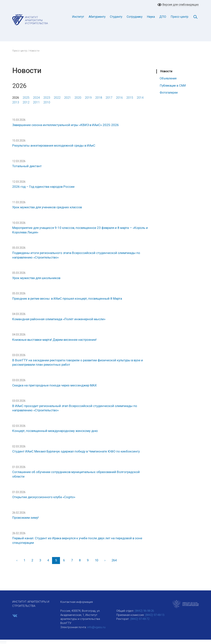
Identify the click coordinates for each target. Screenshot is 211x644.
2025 (26, 98)
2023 (47, 98)
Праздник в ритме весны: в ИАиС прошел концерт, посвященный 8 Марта (67, 299)
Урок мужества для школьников (36, 278)
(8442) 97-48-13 (155, 615)
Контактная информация (77, 602)
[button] (3, 642)
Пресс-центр (180, 17)
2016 (119, 98)
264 (114, 560)
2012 (26, 102)
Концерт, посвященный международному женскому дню (55, 431)
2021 (68, 98)
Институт (78, 17)
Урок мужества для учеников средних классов (47, 207)
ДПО (163, 17)
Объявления (168, 78)
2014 (140, 98)
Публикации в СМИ (173, 86)
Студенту (116, 17)
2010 (47, 102)
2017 (109, 98)
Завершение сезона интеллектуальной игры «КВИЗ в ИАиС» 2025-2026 (66, 125)
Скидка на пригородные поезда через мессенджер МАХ (54, 385)
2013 (16, 102)
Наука (151, 17)
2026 (16, 98)
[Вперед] (105, 561)
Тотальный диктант (27, 166)
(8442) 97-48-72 (140, 619)
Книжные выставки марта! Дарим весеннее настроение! (54, 340)
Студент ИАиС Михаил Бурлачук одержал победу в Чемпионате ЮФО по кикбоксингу (76, 451)
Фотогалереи (169, 93)
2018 (99, 98)
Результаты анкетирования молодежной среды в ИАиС (54, 145)
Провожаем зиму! (25, 518)
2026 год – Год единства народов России (43, 187)
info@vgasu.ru (96, 627)
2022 (57, 98)
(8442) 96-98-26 (144, 611)
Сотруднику (135, 17)
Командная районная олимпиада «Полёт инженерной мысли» (59, 319)
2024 (36, 98)
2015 (130, 98)
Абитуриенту (97, 17)
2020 (78, 98)
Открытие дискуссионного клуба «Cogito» (44, 497)
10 (97, 560)
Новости (166, 71)
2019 (88, 98)
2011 (36, 102)
